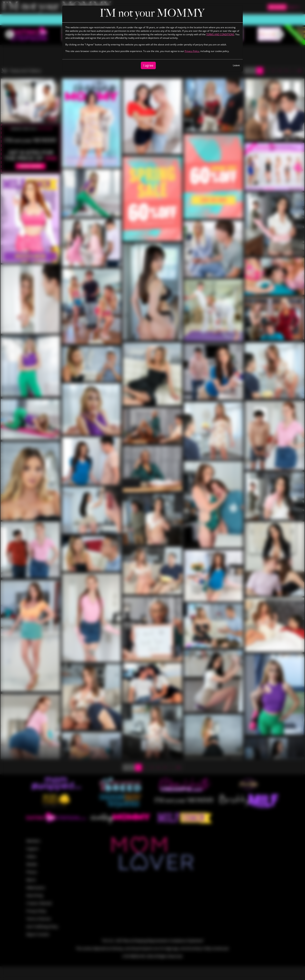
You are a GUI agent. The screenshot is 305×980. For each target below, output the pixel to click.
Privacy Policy (192, 51)
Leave (236, 65)
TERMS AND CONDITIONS (220, 34)
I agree (148, 65)
